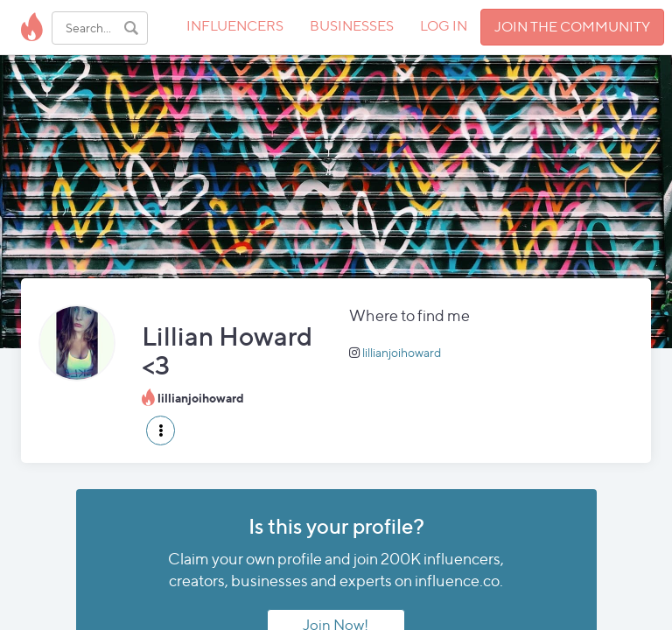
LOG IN (444, 26)
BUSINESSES (352, 26)
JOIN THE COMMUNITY (572, 27)
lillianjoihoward (402, 352)
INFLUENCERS (235, 26)
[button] (161, 430)
